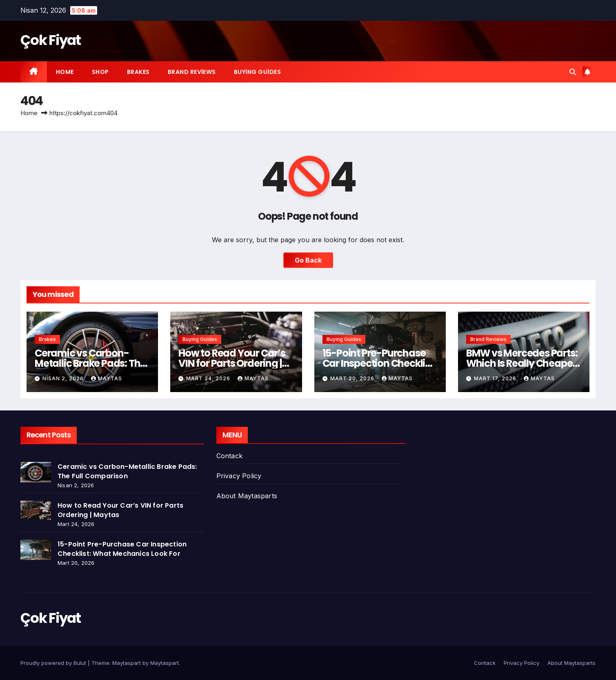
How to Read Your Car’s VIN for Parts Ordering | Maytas (232, 363)
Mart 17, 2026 (496, 378)
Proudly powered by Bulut (54, 663)
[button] (573, 72)
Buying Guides (257, 72)
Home (65, 72)
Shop (100, 72)
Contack (229, 456)
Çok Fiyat (51, 40)
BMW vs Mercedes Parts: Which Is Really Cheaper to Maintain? (522, 363)
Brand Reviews (192, 72)
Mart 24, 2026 (209, 378)
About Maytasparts (247, 496)
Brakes (138, 72)
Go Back (308, 260)
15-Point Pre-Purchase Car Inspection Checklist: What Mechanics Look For (122, 549)
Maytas (107, 378)
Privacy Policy (239, 476)
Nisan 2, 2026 (64, 378)
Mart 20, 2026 (353, 378)
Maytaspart (165, 663)
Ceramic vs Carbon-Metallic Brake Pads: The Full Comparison (90, 363)
